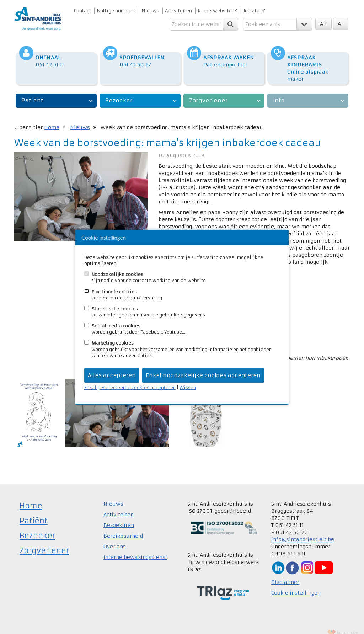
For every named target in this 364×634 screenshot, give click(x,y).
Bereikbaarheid (123, 529)
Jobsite (254, 11)
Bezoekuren (119, 518)
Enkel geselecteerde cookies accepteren (130, 387)
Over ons (115, 539)
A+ (323, 24)
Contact (82, 11)
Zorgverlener (208, 93)
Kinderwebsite (218, 11)
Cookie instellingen (296, 586)
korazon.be (347, 625)
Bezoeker (119, 93)
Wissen (188, 387)
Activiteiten (178, 11)
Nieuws (150, 11)
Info (279, 93)
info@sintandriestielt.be (303, 532)
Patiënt (32, 93)
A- (341, 24)
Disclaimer (285, 575)
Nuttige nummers (116, 11)
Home (52, 120)
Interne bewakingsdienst (135, 550)
